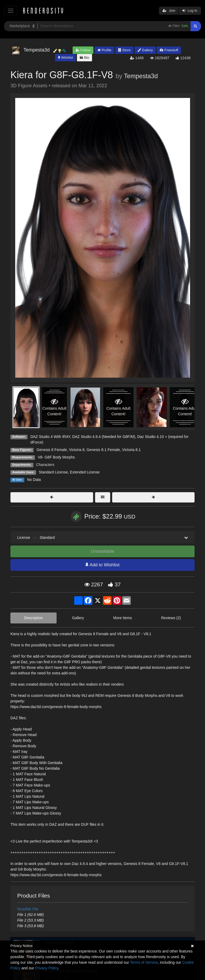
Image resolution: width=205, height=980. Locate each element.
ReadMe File (28, 909)
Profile (104, 50)
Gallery (145, 50)
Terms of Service (144, 962)
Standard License (53, 472)
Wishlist (65, 58)
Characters (45, 465)
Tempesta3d (141, 76)
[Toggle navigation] (11, 11)
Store (124, 50)
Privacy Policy (47, 968)
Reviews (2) (171, 618)
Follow (83, 50)
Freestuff (169, 50)
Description (33, 618)
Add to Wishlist (102, 565)
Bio (84, 58)
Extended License (85, 472)
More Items (123, 618)
